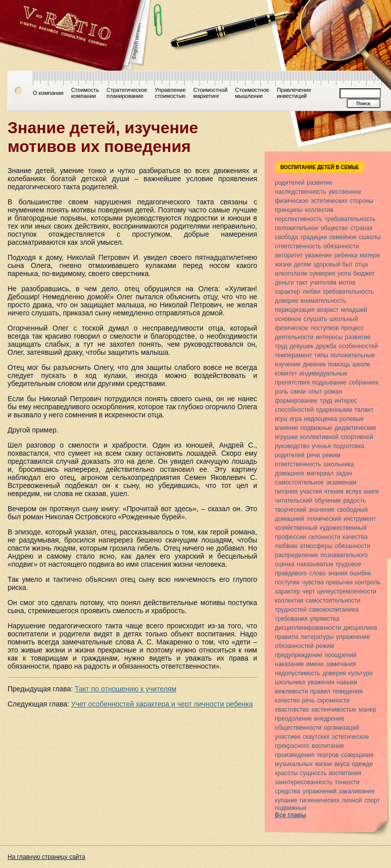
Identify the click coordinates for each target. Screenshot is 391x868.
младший (354, 310)
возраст (328, 310)
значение (322, 510)
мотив (347, 283)
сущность (313, 773)
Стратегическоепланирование (127, 93)
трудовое (348, 564)
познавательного (344, 555)
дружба (326, 346)
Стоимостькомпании (85, 93)
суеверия (322, 274)
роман (333, 392)
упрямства (324, 619)
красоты (286, 773)
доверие (287, 301)
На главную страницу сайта (46, 857)
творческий (290, 510)
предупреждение (299, 655)
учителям (323, 283)
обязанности (341, 246)
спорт (372, 800)
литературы (317, 637)
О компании (48, 93)
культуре (360, 673)
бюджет (364, 274)
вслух (353, 492)
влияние (286, 428)
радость (354, 501)
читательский (294, 501)
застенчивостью (334, 710)
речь (308, 700)
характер (287, 292)
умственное (345, 192)
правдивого (291, 573)
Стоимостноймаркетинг (211, 93)
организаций (341, 728)
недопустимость (298, 673)
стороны (361, 201)
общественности (298, 728)
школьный (344, 319)
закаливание (357, 791)
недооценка (321, 419)
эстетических (329, 201)
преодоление (293, 719)
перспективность (299, 219)
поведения (347, 691)
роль (281, 392)
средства (288, 791)
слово (317, 573)
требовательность (350, 219)
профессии (290, 537)
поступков (325, 328)
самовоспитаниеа (333, 610)
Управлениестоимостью (170, 93)
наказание (289, 664)
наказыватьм (315, 564)
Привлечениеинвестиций (294, 93)
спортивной (357, 437)
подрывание (329, 383)
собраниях (363, 383)
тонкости (347, 782)
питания (286, 492)
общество (334, 228)
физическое (291, 201)
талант (364, 410)
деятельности (294, 337)
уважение (319, 255)
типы (321, 355)
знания (338, 573)
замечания (341, 664)
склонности (324, 537)
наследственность (301, 192)
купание (286, 800)
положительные (353, 355)
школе (361, 364)
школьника (338, 464)
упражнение (353, 637)
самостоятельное (299, 482)
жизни (283, 264)
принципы (289, 210)
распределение (297, 555)
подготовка (349, 446)
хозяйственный (296, 528)
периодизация (295, 310)
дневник (314, 364)
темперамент (294, 355)
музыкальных (294, 764)
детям (303, 264)
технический (324, 519)
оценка (285, 564)
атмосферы (316, 546)
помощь (339, 364)
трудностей (291, 610)
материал (320, 473)
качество (287, 700)
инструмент (360, 519)
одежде (362, 764)
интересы (329, 337)
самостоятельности (333, 601)
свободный (352, 510)
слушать (315, 319)
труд (281, 346)
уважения (321, 682)
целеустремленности (347, 591)
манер (368, 710)
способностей (294, 410)
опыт (315, 392)
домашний (289, 519)
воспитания (345, 773)
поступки (287, 582)
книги (371, 492)
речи (313, 455)
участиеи (288, 737)
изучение (288, 364)
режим (331, 455)
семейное (343, 237)
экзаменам (341, 482)
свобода (286, 237)
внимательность (323, 301)
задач (344, 473)
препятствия (292, 383)
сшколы (370, 237)
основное (288, 319)
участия (311, 492)
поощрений (340, 655)
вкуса (342, 764)
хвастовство (292, 710)
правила (287, 637)
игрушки (286, 437)
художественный (343, 528)
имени (315, 664)
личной (352, 800)
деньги (284, 283)
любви (311, 292)
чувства (313, 582)
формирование (296, 401)
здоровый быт (333, 264)
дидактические (355, 428)
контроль (368, 582)
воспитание (328, 746)
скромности (333, 700)
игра (281, 419)
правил (320, 691)
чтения (334, 492)
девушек (301, 346)
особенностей (358, 346)
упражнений (320, 791)
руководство (292, 446)
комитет (286, 373)
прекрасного (292, 746)
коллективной (319, 437)
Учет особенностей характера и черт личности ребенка (162, 704)
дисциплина (360, 628)
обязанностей (294, 646)
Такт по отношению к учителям (126, 689)
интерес (346, 401)
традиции (313, 237)
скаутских (316, 737)
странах (361, 228)
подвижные (316, 428)
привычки (339, 582)
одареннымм (334, 410)
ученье (321, 446)
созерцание (357, 755)
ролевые (352, 419)
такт (302, 283)
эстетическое (351, 737)
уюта (344, 274)
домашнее (289, 473)
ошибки (360, 573)
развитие (320, 183)
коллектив (319, 210)
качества (355, 537)
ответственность (298, 246)
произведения (295, 755)
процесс (352, 328)
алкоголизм (291, 274)
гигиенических (320, 800)
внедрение (329, 719)
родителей (290, 183)
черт (308, 591)
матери (370, 255)
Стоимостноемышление (252, 93)
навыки (347, 682)
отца (361, 264)
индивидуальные (324, 373)
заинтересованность (304, 782)
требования (291, 619)
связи (298, 392)
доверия (334, 673)
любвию (286, 546)
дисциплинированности (308, 628)
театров (328, 755)
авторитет (289, 255)
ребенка (346, 255)
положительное (297, 228)
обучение (328, 501)
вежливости (291, 691)
